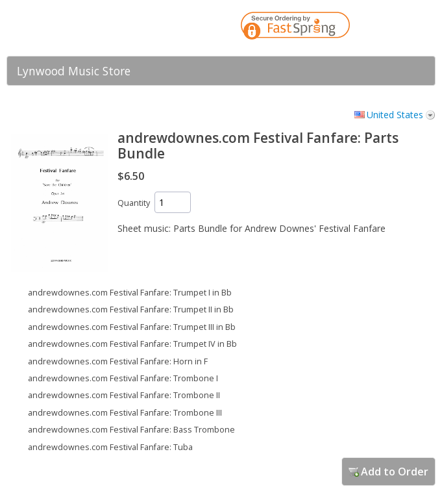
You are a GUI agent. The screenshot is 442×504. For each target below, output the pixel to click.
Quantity (134, 203)
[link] (400, 28)
